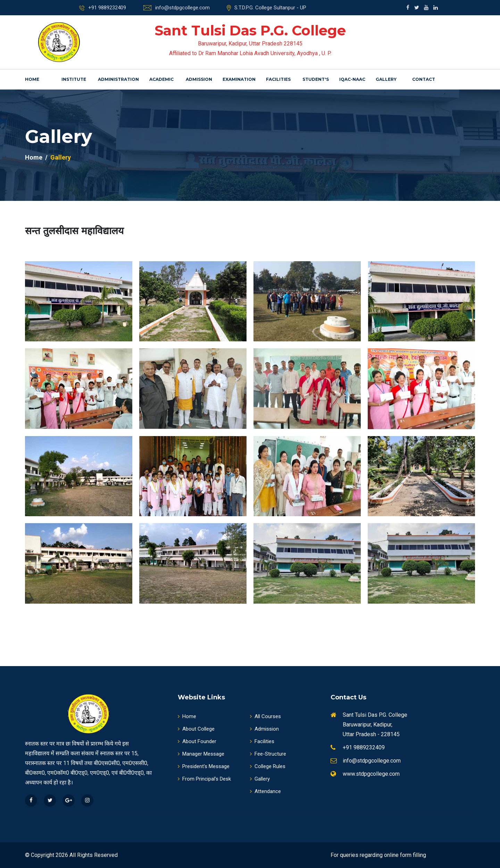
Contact (424, 79)
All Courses (265, 716)
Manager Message (201, 754)
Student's (316, 79)
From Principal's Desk (204, 779)
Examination (239, 79)
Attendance (265, 791)
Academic (161, 79)
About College (196, 729)
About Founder (197, 741)
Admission (199, 79)
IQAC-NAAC (352, 79)
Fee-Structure (268, 754)
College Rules (268, 766)
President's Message (204, 766)
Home (32, 79)
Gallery (386, 79)
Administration (118, 79)
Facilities (278, 79)
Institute (74, 79)
